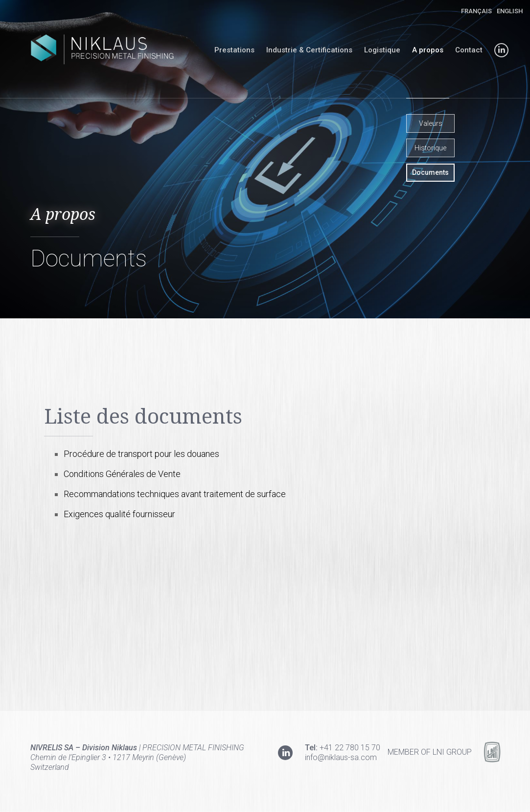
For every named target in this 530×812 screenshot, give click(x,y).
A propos (428, 50)
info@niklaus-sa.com (341, 757)
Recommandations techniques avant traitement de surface (175, 494)
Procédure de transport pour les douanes (141, 454)
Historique (430, 148)
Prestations (234, 50)
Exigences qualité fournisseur (119, 514)
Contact (469, 50)
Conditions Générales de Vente (122, 474)
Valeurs (431, 123)
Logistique (382, 50)
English (510, 11)
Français (476, 11)
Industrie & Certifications (309, 50)
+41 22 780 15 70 (350, 748)
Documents (430, 172)
